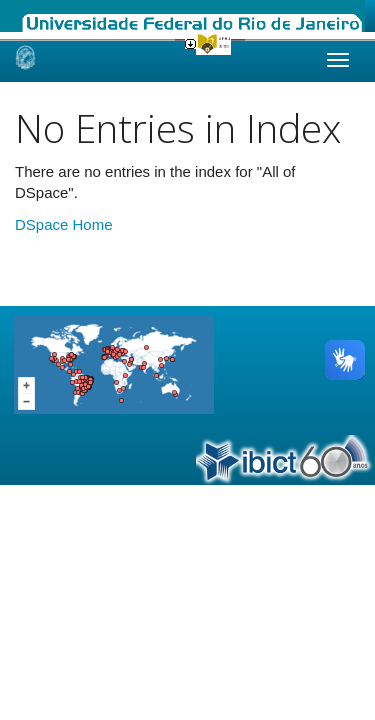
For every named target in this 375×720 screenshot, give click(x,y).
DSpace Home (64, 224)
